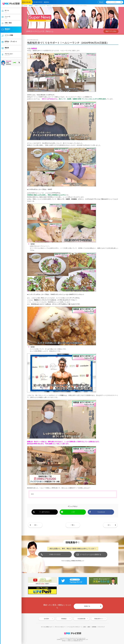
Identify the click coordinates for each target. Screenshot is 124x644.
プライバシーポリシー (60, 627)
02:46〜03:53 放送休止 (42, 2)
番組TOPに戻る (111, 31)
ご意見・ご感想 (86, 627)
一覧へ (73, 525)
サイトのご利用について (47, 627)
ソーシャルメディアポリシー (74, 627)
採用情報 (94, 627)
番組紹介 (31, 6)
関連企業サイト (99, 619)
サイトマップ (101, 627)
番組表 (101, 2)
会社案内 (46, 619)
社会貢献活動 (82, 619)
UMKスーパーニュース (40, 6)
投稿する (87, 606)
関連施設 (64, 619)
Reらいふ (49, 6)
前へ (36, 525)
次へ (109, 525)
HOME (26, 6)
